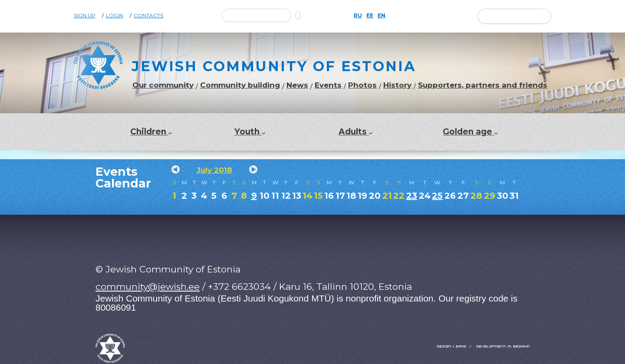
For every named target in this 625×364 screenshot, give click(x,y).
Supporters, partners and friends (483, 85)
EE (370, 16)
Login (115, 16)
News (297, 85)
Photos (362, 85)
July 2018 (214, 170)
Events (328, 85)
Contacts (148, 16)
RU (358, 16)
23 (412, 196)
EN (382, 16)
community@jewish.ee (148, 287)
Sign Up (85, 16)
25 (437, 196)
